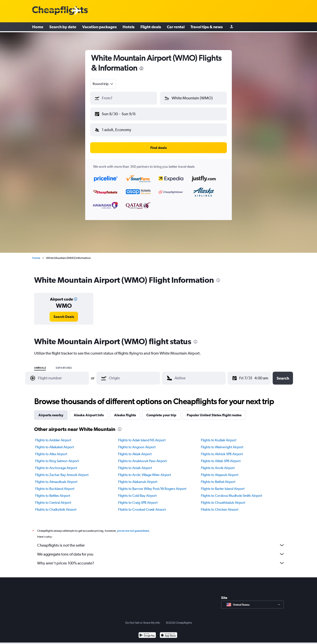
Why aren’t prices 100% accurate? (161, 559)
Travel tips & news (207, 27)
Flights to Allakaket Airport (54, 443)
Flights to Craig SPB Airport (138, 499)
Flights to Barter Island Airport (223, 485)
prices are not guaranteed (133, 527)
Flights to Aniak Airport (135, 464)
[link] (64, 313)
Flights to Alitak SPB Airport (221, 457)
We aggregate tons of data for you (161, 550)
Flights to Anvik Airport (218, 464)
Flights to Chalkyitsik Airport (56, 505)
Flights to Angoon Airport (137, 443)
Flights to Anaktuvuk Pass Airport (142, 457)
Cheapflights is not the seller (161, 541)
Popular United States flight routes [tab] (214, 411)
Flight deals (151, 27)
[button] (121, 113)
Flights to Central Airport (53, 499)
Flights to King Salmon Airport (57, 457)
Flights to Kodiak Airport (219, 436)
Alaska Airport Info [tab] (89, 411)
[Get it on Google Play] (147, 632)
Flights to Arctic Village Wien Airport (145, 471)
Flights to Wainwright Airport (222, 443)
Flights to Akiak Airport (135, 450)
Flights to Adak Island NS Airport (142, 436)
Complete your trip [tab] (161, 411)
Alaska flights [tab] (125, 411)
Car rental (176, 27)
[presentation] (141, 68)
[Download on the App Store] (169, 632)
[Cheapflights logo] (60, 11)
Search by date (63, 27)
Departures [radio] (64, 364)
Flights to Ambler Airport (53, 436)
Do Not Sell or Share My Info (143, 619)
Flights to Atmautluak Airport (56, 478)
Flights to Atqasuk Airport (220, 471)
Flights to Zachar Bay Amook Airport (62, 471)
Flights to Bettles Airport (53, 492)
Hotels (129, 27)
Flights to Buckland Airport (55, 485)
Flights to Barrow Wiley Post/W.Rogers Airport (152, 485)
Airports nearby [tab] (51, 411)
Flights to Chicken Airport (220, 505)
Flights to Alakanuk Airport (138, 478)
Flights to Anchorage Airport (56, 464)
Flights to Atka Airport (51, 450)
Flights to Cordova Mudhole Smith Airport (231, 492)
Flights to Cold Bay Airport (137, 492)
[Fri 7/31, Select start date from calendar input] (241, 374)
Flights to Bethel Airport (218, 478)
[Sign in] (232, 27)
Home (38, 27)
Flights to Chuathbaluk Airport (223, 499)
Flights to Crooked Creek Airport (142, 505)
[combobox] (103, 84)
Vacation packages (99, 27)
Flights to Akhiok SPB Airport (222, 450)
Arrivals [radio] (40, 364)
